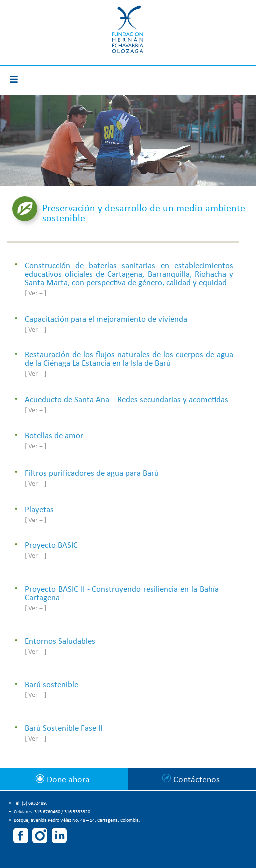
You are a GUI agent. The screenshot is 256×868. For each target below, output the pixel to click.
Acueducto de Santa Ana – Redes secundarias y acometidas (127, 400)
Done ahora (67, 780)
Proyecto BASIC (51, 546)
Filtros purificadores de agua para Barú (92, 473)
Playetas (39, 510)
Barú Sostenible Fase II (64, 729)
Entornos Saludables (60, 641)
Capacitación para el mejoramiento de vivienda (106, 319)
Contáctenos (196, 780)
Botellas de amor (54, 436)
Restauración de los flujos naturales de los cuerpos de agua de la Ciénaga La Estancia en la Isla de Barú (129, 359)
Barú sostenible (52, 685)
